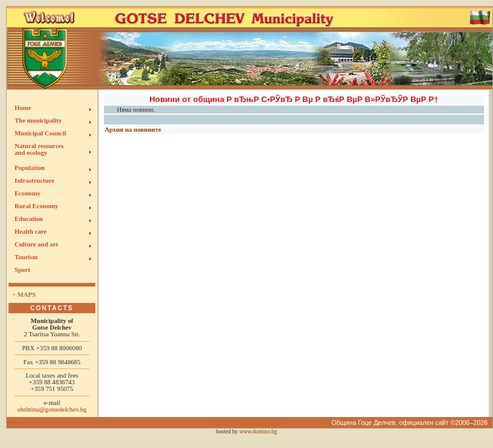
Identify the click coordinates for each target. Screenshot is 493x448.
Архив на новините (133, 130)
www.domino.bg (258, 432)
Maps (27, 295)
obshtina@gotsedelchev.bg (52, 409)
